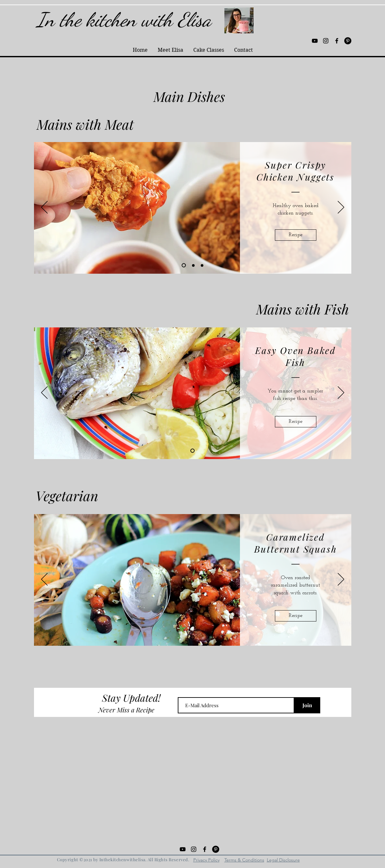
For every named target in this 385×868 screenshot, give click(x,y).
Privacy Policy (206, 860)
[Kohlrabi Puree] (193, 265)
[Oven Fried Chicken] (202, 265)
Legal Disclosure (283, 860)
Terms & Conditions (244, 860)
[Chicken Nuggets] (184, 265)
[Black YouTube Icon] (315, 41)
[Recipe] (296, 235)
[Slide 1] (192, 451)
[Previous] (44, 208)
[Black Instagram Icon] (326, 41)
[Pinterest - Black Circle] (348, 41)
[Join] (307, 705)
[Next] (341, 208)
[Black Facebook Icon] (337, 41)
